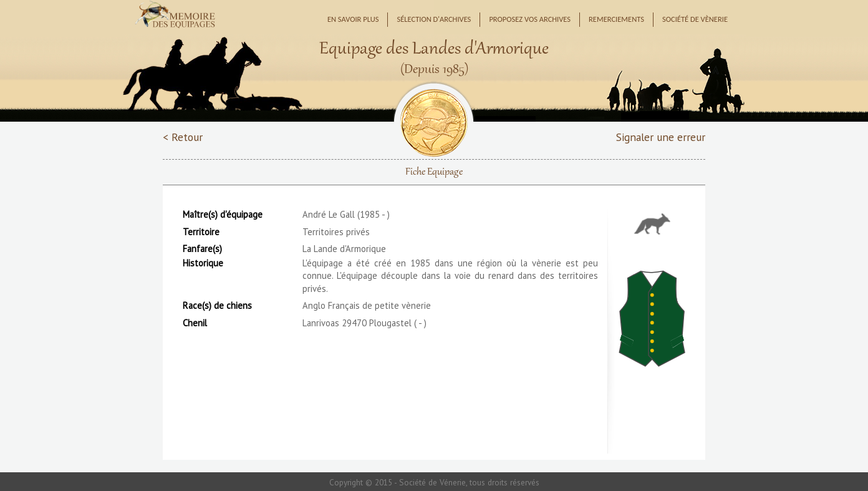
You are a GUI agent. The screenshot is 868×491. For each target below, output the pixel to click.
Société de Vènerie (695, 19)
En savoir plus (353, 19)
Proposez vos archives (530, 19)
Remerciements (616, 19)
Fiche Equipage (434, 172)
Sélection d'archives (434, 19)
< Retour (183, 137)
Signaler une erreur (661, 137)
